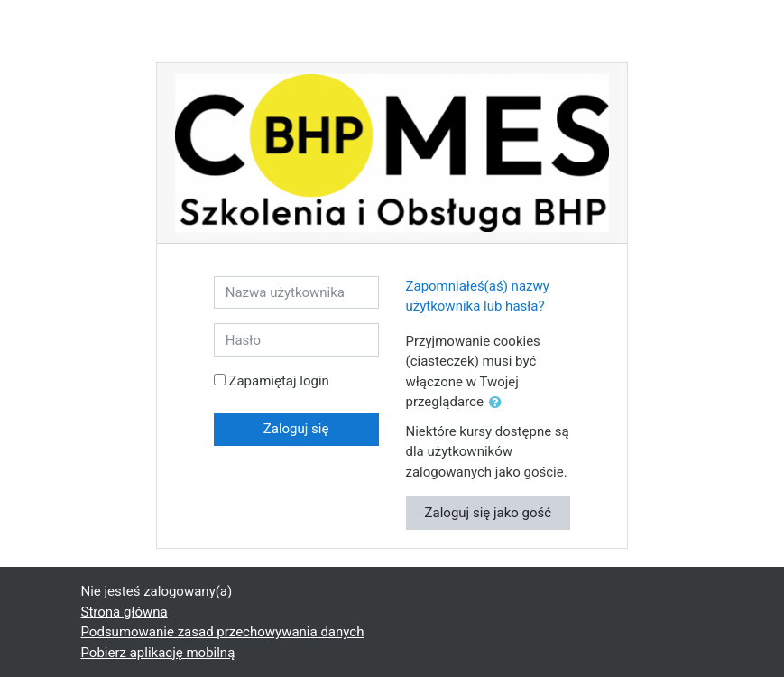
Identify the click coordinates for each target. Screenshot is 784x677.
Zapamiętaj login (278, 381)
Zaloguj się (296, 429)
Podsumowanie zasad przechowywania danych (223, 632)
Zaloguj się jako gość (489, 513)
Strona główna (125, 612)
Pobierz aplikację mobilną (158, 653)
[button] (499, 403)
